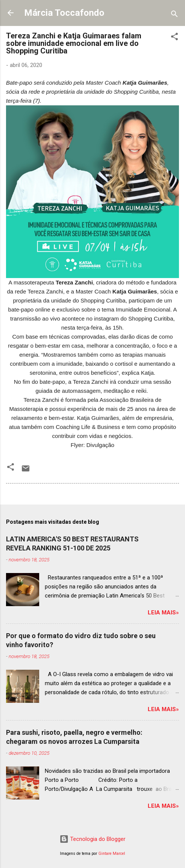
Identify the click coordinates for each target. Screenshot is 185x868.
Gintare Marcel (112, 854)
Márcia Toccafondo (64, 13)
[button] (174, 38)
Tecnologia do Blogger (92, 839)
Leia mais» (163, 613)
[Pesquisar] (174, 15)
